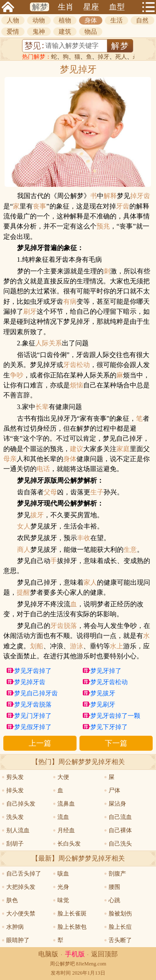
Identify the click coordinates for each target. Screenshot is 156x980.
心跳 (114, 900)
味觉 (63, 900)
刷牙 (30, 312)
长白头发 (69, 844)
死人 (121, 57)
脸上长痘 (120, 927)
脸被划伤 (120, 914)
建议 (77, 449)
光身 (63, 887)
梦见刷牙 (103, 705)
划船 (37, 646)
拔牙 (37, 515)
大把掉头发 (21, 887)
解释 (110, 196)
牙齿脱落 (64, 626)
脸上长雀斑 (72, 914)
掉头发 (15, 790)
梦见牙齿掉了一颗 (115, 716)
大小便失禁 (21, 914)
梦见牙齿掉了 (33, 671)
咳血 (63, 874)
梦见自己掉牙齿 (36, 693)
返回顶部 (104, 954)
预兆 (103, 226)
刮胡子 (15, 844)
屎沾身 (117, 804)
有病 (70, 302)
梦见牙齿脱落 (33, 705)
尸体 (114, 790)
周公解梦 (60, 964)
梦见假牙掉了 (33, 727)
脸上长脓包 (72, 927)
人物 (13, 20)
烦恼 (77, 385)
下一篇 (116, 743)
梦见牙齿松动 (109, 682)
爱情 (13, 32)
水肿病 (15, 927)
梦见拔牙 (103, 693)
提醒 (23, 593)
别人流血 (18, 830)
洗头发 (15, 817)
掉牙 (104, 57)
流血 (63, 817)
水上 (116, 646)
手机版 (75, 954)
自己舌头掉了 (24, 874)
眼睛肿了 (18, 940)
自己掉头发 (21, 804)
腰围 (114, 887)
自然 (142, 20)
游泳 (77, 646)
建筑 (65, 32)
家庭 (123, 449)
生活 (116, 20)
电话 (43, 469)
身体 (91, 20)
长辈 (42, 407)
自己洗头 (120, 844)
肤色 (12, 900)
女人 (24, 526)
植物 (65, 20)
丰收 (84, 538)
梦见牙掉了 (106, 671)
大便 (63, 777)
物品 (91, 32)
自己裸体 (120, 830)
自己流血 (120, 817)
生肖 (66, 7)
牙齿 (123, 206)
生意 (130, 550)
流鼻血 (66, 804)
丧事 (40, 206)
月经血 (66, 830)
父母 (50, 492)
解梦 (40, 7)
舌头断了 (120, 940)
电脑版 (48, 954)
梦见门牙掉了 (33, 716)
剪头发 (15, 777)
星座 (91, 7)
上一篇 (40, 743)
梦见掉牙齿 (30, 682)
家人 (90, 583)
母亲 (10, 459)
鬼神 (39, 32)
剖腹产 (117, 874)
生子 (97, 492)
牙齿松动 (77, 365)
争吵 (17, 375)
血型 (117, 7)
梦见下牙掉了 (109, 727)
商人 (24, 550)
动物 (39, 20)
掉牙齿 (140, 196)
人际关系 (49, 343)
